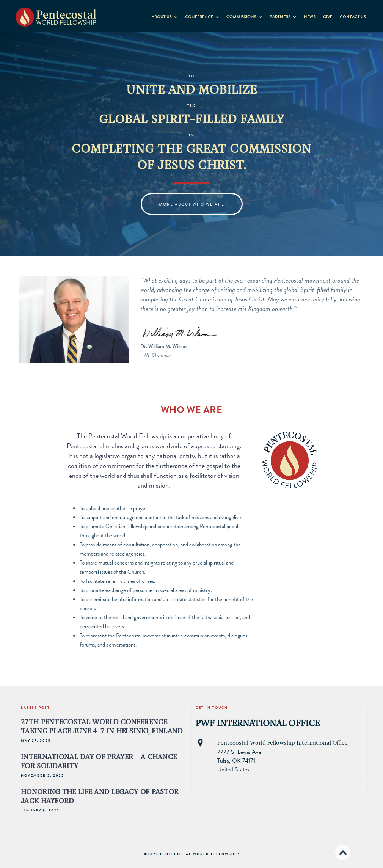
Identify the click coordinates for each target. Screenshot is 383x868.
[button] (165, 15)
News (310, 17)
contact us (353, 17)
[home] (56, 14)
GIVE (328, 17)
